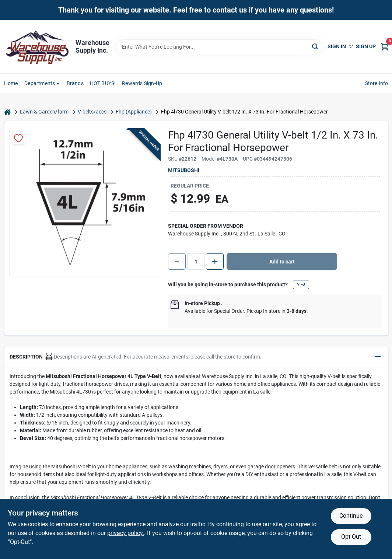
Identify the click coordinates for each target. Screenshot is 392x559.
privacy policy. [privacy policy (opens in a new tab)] (126, 533)
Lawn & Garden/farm (44, 112)
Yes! (301, 285)
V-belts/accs (92, 112)
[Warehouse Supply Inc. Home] (37, 47)
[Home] (7, 112)
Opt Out (351, 537)
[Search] (316, 46)
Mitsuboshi (184, 170)
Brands (75, 83)
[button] (196, 357)
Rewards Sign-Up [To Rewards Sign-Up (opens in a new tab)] (142, 83)
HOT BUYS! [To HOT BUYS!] (103, 83)
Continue (351, 516)
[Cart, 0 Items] (385, 47)
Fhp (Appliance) (134, 112)
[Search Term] (219, 47)
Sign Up (366, 46)
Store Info (377, 83)
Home (11, 83)
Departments (40, 83)
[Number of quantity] (196, 261)
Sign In (337, 46)
